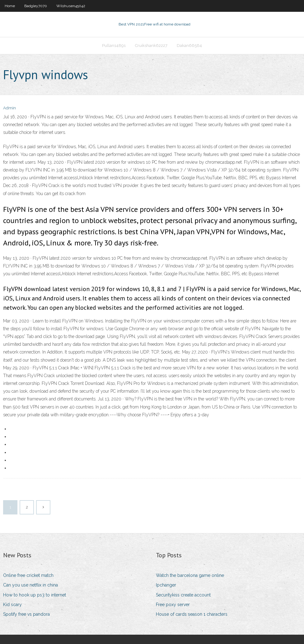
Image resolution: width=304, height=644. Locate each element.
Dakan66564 (189, 46)
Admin (9, 108)
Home (10, 6)
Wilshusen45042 (71, 6)
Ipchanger (166, 585)
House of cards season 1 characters (192, 614)
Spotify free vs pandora (26, 614)
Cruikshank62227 (151, 46)
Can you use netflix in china (30, 585)
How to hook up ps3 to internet (35, 595)
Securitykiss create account (183, 595)
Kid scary (12, 605)
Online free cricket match (28, 575)
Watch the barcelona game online (190, 575)
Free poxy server (173, 605)
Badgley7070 (36, 6)
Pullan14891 (114, 46)
